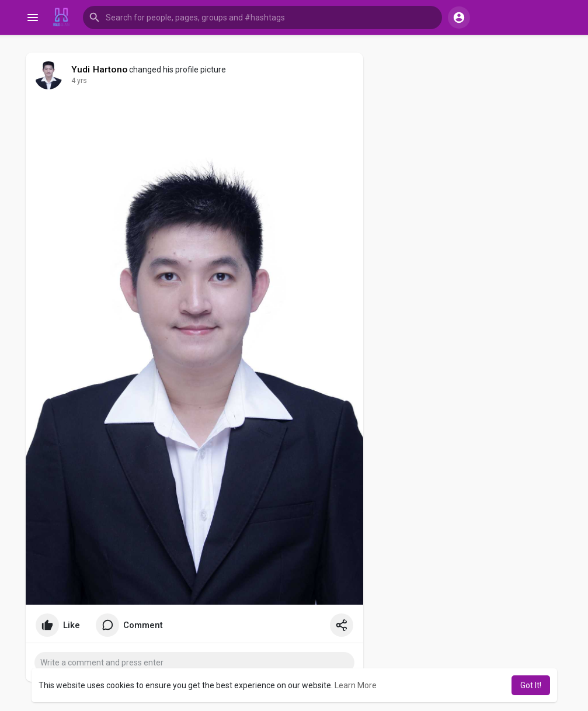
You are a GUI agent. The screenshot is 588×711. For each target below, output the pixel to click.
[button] (262, 18)
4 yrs (79, 81)
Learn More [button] (356, 685)
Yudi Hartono (99, 70)
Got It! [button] (531, 685)
